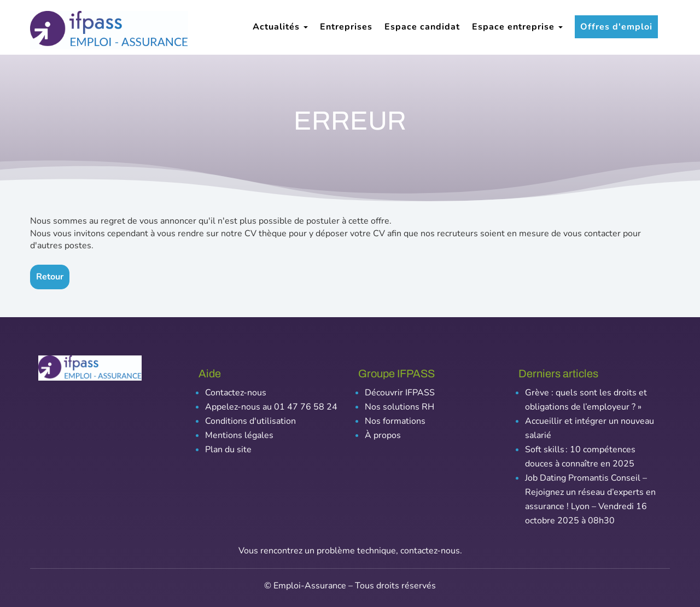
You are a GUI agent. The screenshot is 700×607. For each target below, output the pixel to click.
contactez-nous (430, 551)
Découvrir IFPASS (400, 393)
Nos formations (395, 421)
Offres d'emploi (616, 27)
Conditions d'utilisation (250, 421)
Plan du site (228, 450)
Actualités (280, 27)
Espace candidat (422, 27)
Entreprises (346, 27)
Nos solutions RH (399, 407)
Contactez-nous (236, 393)
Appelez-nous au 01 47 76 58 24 (271, 407)
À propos (383, 435)
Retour (50, 277)
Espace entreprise (517, 27)
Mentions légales (239, 435)
